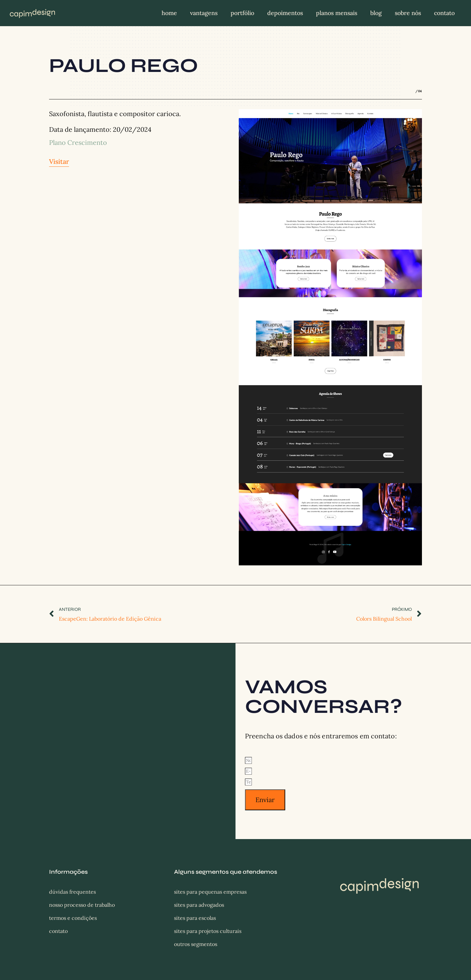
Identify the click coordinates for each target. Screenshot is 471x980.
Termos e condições (73, 918)
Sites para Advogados (199, 905)
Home (169, 13)
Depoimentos (285, 13)
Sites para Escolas (195, 918)
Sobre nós (408, 13)
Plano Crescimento (78, 142)
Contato (444, 13)
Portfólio (242, 13)
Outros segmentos (196, 944)
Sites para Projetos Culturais (208, 931)
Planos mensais (337, 13)
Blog (376, 13)
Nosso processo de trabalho (82, 905)
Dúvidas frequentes (72, 892)
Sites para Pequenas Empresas (210, 892)
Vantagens (204, 13)
